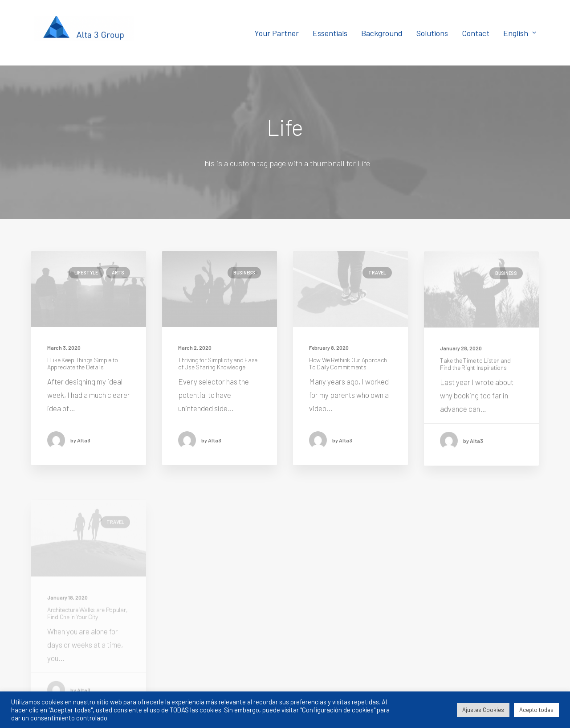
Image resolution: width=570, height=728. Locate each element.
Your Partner (277, 33)
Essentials (330, 33)
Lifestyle (86, 272)
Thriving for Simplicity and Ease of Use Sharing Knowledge (218, 364)
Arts (118, 272)
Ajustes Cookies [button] (483, 710)
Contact (476, 33)
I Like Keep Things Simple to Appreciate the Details (83, 364)
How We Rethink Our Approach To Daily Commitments (348, 366)
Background (382, 33)
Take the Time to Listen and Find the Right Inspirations (475, 378)
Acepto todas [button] (536, 710)
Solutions (432, 33)
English (520, 33)
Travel (377, 274)
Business (244, 272)
